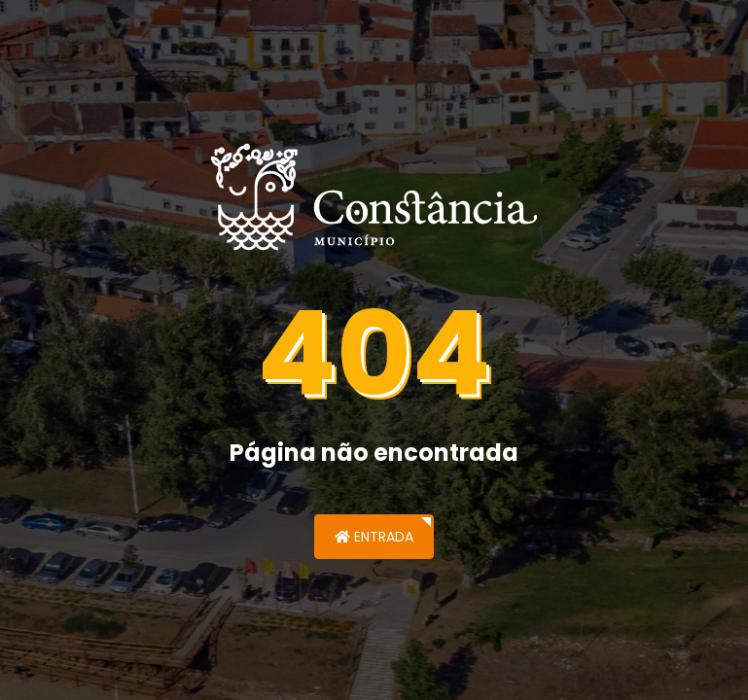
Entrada (374, 537)
